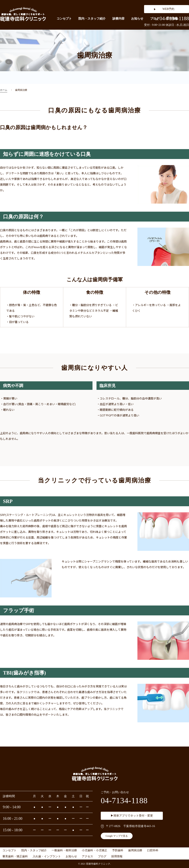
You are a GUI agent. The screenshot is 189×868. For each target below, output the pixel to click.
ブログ (102, 856)
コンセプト (64, 19)
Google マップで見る (117, 836)
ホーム (4, 90)
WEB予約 (168, 9)
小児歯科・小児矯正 (94, 850)
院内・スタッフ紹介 (92, 19)
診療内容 (118, 19)
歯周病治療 (135, 850)
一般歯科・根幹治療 (64, 850)
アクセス (87, 856)
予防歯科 (118, 850)
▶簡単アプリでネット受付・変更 (132, 816)
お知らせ (137, 19)
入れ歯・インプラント (47, 856)
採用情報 (117, 856)
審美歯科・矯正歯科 (15, 856)
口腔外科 (153, 850)
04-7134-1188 (172, 19)
